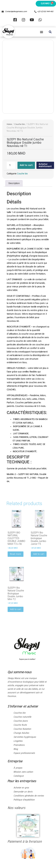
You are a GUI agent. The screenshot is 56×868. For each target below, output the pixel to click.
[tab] (14, 183)
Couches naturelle (22, 717)
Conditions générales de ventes (29, 796)
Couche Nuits (20, 725)
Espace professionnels (24, 753)
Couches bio (19, 713)
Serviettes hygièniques (25, 737)
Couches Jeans (21, 721)
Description (14, 183)
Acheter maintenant (45, 165)
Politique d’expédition (24, 800)
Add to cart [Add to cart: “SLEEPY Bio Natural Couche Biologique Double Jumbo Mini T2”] (16, 609)
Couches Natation (22, 729)
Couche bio (20, 124)
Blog (16, 749)
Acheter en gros (21, 788)
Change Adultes (21, 733)
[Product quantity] (11, 165)
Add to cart (26, 165)
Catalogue (19, 776)
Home (9, 124)
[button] (41, 32)
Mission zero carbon (23, 772)
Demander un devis (23, 792)
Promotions (19, 745)
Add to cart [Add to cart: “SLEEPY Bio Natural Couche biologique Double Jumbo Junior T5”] (39, 554)
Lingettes (18, 741)
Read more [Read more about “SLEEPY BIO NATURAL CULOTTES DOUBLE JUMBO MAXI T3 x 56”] (16, 554)
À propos (18, 768)
